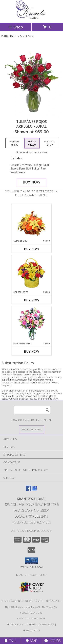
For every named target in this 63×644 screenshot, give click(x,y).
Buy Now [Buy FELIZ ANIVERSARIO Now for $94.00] (32, 351)
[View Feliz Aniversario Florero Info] (32, 324)
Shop (16, 27)
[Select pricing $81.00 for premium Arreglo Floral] (49, 143)
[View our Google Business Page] (35, 490)
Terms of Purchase (42, 624)
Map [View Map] (32, 641)
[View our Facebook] (29, 490)
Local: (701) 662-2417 (32, 516)
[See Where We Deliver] (32, 429)
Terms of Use (32, 630)
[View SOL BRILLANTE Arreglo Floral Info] (32, 273)
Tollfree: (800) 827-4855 (32, 522)
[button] (32, 561)
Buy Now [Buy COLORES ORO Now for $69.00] (32, 249)
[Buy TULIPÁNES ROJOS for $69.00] (32, 182)
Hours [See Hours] (52, 641)
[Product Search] (32, 410)
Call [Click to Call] (10, 641)
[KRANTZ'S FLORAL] (32, 18)
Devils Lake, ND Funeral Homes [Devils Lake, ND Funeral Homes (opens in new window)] (22, 601)
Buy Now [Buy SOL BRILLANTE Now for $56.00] (32, 300)
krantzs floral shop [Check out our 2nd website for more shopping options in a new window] (32, 575)
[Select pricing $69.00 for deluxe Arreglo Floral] (32, 143)
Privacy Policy (16, 624)
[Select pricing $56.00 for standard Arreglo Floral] (15, 143)
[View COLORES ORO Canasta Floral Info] (32, 222)
